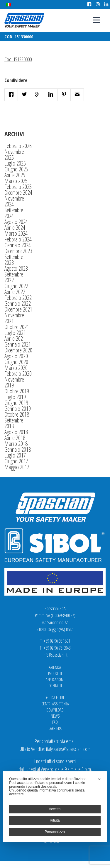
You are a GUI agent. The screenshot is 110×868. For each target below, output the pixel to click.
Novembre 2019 (14, 382)
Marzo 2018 (16, 444)
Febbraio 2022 (18, 298)
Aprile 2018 (15, 438)
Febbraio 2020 (18, 374)
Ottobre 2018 (17, 414)
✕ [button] (99, 779)
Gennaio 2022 (18, 303)
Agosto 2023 (16, 268)
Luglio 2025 (15, 163)
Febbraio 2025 (18, 187)
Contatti (55, 686)
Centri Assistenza (55, 704)
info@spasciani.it (55, 655)
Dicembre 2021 (18, 309)
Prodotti (55, 673)
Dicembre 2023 (18, 251)
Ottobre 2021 (17, 327)
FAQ (55, 722)
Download (55, 710)
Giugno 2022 (16, 286)
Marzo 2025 (16, 181)
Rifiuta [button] (55, 820)
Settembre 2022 (14, 277)
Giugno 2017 (16, 461)
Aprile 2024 (15, 228)
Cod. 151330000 (18, 59)
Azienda (55, 667)
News (55, 716)
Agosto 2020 (16, 356)
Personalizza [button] (55, 832)
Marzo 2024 (16, 233)
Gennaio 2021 (18, 344)
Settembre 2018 (14, 423)
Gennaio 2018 (18, 449)
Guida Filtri (55, 698)
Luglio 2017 (15, 455)
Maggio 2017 (17, 467)
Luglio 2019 (15, 397)
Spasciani (24, 20)
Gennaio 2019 (18, 409)
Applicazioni (55, 680)
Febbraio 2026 (18, 146)
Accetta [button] (55, 809)
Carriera (55, 728)
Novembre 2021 (14, 318)
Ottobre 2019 (17, 391)
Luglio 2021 (15, 333)
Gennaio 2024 (18, 245)
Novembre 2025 (14, 155)
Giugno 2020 (16, 362)
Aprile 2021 (15, 339)
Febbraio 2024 (18, 239)
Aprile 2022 (15, 292)
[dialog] (55, 807)
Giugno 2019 (16, 403)
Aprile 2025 (15, 175)
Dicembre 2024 (18, 193)
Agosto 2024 (16, 222)
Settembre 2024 (14, 213)
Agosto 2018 (16, 432)
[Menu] (96, 20)
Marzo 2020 (16, 368)
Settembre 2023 (14, 260)
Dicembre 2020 (18, 350)
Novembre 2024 (14, 201)
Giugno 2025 (16, 169)
